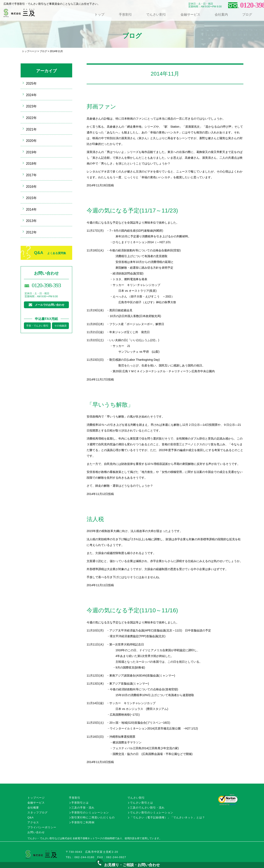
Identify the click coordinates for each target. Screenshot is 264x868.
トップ (99, 15)
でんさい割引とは (141, 803)
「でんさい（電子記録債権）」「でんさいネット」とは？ (167, 817)
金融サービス (190, 15)
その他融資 (60, 326)
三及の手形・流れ (83, 808)
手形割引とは (80, 803)
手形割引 (125, 15)
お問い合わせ (36, 832)
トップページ (29, 51)
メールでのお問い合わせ (50, 305)
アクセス (33, 822)
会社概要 (33, 808)
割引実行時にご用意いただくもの (93, 817)
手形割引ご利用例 (83, 822)
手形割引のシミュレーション (90, 813)
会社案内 (221, 15)
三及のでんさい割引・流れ (147, 808)
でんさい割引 (156, 15)
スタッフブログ (38, 813)
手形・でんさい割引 (37, 326)
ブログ (247, 15)
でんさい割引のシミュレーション (152, 813)
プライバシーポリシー (42, 827)
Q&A (50, 253)
